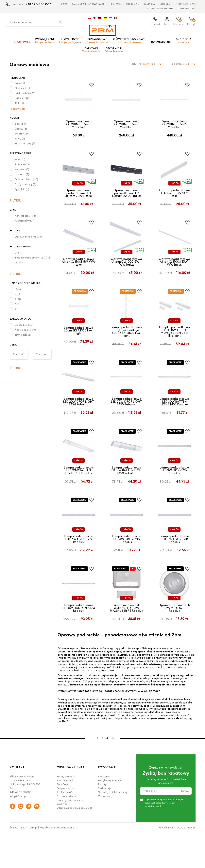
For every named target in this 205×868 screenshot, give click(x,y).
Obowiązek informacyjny (113, 827)
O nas (64, 4)
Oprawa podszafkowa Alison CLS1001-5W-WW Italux (78, 273)
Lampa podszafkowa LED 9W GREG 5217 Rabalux (174, 493)
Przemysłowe (97, 44)
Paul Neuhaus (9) (25, 96)
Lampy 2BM (150, 4)
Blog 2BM (165, 4)
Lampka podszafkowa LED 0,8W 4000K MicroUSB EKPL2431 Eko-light (174, 346)
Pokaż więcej (17, 112)
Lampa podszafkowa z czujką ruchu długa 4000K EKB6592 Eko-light (126, 346)
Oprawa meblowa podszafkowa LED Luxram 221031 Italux (126, 200)
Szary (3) (20, 142)
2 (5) (17, 297)
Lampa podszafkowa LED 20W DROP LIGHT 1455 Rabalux (126, 421)
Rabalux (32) (22, 101)
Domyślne (149, 67)
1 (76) (18, 292)
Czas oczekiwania (67, 831)
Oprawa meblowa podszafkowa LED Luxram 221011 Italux (79, 200)
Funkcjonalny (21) (24, 224)
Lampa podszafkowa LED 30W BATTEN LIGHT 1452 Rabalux (174, 421)
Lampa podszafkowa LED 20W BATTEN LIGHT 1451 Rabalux (78, 493)
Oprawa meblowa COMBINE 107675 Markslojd (127, 127)
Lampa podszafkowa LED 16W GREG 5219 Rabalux (78, 566)
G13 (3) (19, 256)
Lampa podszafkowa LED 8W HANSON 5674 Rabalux (79, 638)
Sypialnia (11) (22, 192)
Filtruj (16, 204)
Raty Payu (63, 819)
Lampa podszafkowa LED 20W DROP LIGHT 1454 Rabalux (79, 421)
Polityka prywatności (110, 815)
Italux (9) (20, 86)
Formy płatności (66, 811)
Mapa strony (105, 831)
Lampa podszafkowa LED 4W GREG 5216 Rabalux (127, 566)
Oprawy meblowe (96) (28, 240)
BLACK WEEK (22, 45)
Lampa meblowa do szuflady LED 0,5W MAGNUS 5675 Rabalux (127, 638)
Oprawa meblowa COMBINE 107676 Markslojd (174, 127)
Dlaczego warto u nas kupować (70, 837)
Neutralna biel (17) (25, 333)
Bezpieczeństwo (66, 823)
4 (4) (17, 307)
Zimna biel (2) (23, 338)
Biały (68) (20, 127)
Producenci (133, 4)
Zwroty (102, 819)
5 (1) (17, 312)
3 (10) (18, 302)
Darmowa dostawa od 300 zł (74, 842)
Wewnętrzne (45, 44)
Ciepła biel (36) (24, 328)
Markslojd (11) (22, 91)
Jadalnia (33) (22, 168)
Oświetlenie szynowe (129, 44)
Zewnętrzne (70, 44)
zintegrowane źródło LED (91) (32, 261)
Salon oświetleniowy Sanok (89, 4)
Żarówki (91, 53)
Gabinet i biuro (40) (26, 183)
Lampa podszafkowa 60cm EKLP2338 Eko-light (78, 345)
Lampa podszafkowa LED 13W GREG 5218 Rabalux (174, 566)
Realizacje (116, 4)
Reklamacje (105, 823)
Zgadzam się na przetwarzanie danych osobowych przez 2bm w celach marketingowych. (164, 837)
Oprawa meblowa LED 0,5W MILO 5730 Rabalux (174, 638)
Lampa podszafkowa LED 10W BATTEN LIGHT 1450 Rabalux (127, 493)
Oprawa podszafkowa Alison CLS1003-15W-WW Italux (174, 273)
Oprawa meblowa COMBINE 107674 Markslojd (78, 127)
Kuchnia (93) (22, 173)
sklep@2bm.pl (18, 831)
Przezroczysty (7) (25, 147)
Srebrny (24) (22, 137)
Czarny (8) (21, 132)
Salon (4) (20, 163)
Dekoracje (114, 53)
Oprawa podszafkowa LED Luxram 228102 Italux (174, 200)
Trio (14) (19, 106)
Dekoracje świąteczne (160, 9)
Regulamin (104, 811)
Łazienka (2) (22, 178)
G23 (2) (19, 266)
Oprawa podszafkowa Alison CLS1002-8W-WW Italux (126, 273)
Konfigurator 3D (187, 9)
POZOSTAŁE (107, 802)
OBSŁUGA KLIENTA (71, 802)
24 (188, 67)
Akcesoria (184, 44)
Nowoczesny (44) (25, 219)
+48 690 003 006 (38, 5)
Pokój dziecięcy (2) (25, 187)
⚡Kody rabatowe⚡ (186, 4)
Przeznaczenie (160, 45)
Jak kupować (64, 827)
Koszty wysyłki (65, 815)
